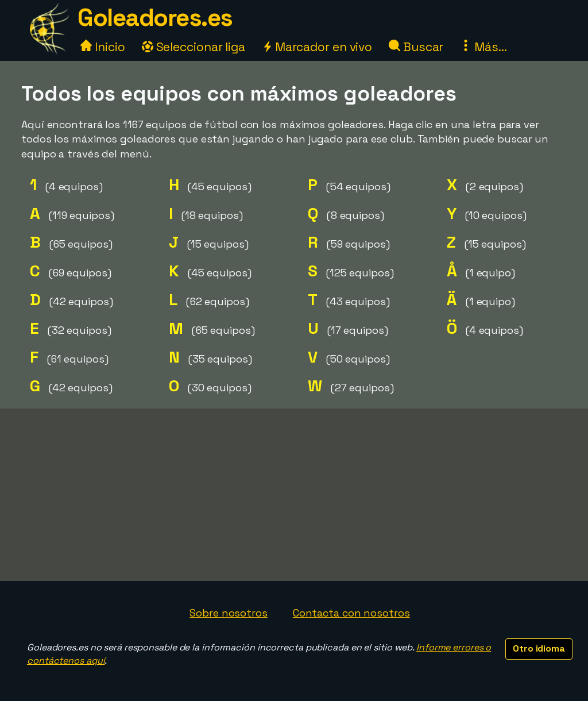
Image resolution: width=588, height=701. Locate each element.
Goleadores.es (155, 18)
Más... (483, 47)
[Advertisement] (294, 495)
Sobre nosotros (229, 613)
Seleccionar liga (194, 47)
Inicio (102, 47)
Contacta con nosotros (351, 613)
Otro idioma (539, 648)
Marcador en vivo (317, 47)
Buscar (416, 47)
